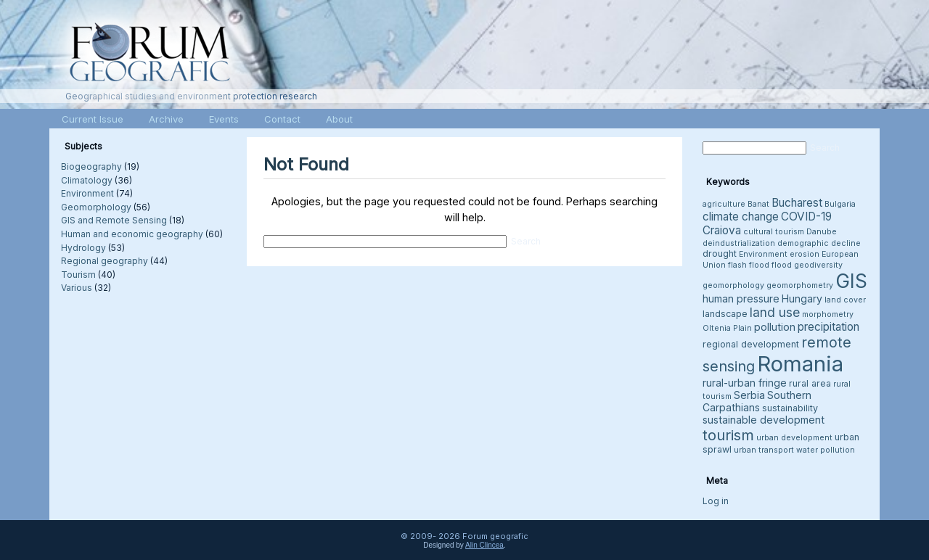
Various (77, 288)
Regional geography (105, 261)
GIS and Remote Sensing (114, 220)
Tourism (78, 275)
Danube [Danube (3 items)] (822, 232)
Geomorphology (96, 207)
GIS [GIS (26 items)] (851, 281)
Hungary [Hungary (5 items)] (802, 298)
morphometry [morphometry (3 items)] (828, 314)
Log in (716, 501)
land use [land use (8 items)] (775, 312)
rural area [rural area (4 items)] (810, 383)
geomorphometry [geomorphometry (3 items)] (800, 285)
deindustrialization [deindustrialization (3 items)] (739, 243)
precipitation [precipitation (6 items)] (828, 327)
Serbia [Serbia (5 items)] (749, 395)
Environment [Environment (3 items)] (763, 254)
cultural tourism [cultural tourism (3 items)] (774, 232)
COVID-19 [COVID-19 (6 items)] (806, 217)
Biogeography (91, 166)
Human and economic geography (132, 234)
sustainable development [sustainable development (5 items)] (764, 420)
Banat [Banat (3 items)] (758, 204)
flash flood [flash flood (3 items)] (749, 265)
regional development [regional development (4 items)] (751, 344)
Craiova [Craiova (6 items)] (722, 230)
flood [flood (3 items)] (782, 265)
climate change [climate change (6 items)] (741, 217)
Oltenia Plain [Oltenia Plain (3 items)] (727, 328)
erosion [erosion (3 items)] (805, 254)
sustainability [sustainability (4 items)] (790, 408)
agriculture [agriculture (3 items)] (724, 204)
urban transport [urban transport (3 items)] (764, 450)
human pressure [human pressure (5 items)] (741, 298)
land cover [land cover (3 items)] (845, 300)
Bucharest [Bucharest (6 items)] (797, 203)
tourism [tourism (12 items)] (728, 435)
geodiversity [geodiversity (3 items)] (818, 265)
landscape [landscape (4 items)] (725, 314)
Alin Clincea (484, 545)
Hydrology (83, 248)
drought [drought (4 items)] (720, 254)
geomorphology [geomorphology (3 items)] (733, 285)
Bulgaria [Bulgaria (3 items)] (840, 204)
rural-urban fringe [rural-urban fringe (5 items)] (745, 383)
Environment (87, 193)
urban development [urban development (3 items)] (794, 438)
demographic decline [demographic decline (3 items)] (819, 243)
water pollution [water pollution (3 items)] (826, 450)
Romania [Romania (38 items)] (800, 364)
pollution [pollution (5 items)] (775, 327)
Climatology (87, 180)
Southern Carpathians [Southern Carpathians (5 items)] (757, 401)
